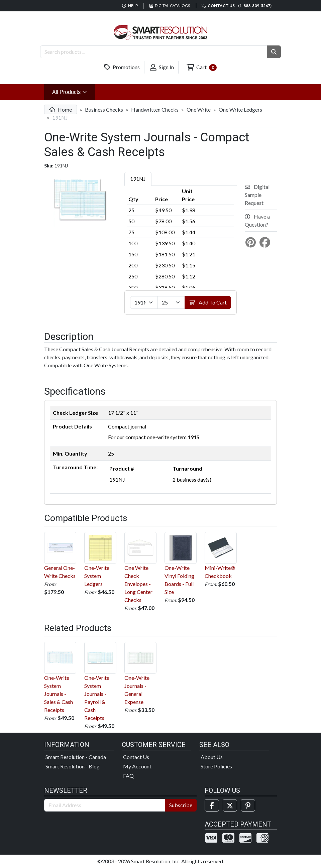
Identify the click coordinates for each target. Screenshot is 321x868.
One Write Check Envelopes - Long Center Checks (140, 567)
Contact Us (136, 757)
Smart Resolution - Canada (76, 757)
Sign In (162, 67)
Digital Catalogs (170, 6)
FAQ (128, 776)
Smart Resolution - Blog (73, 766)
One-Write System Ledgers (100, 559)
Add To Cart (208, 302)
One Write (199, 109)
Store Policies (216, 766)
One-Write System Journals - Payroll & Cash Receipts (100, 681)
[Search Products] (154, 52)
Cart (202, 67)
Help (130, 6)
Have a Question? (257, 220)
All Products (74, 91)
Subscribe (181, 805)
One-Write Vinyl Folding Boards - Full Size (181, 563)
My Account (137, 766)
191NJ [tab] (138, 179)
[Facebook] (212, 805)
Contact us (237, 6)
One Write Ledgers (240, 109)
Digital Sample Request (257, 195)
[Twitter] (230, 805)
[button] (274, 52)
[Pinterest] (248, 805)
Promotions (122, 67)
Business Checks (104, 109)
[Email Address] (105, 805)
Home (61, 109)
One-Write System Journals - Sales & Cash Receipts (60, 677)
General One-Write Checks (60, 555)
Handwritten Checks (155, 109)
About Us (212, 757)
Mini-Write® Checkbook (221, 555)
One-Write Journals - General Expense (140, 673)
